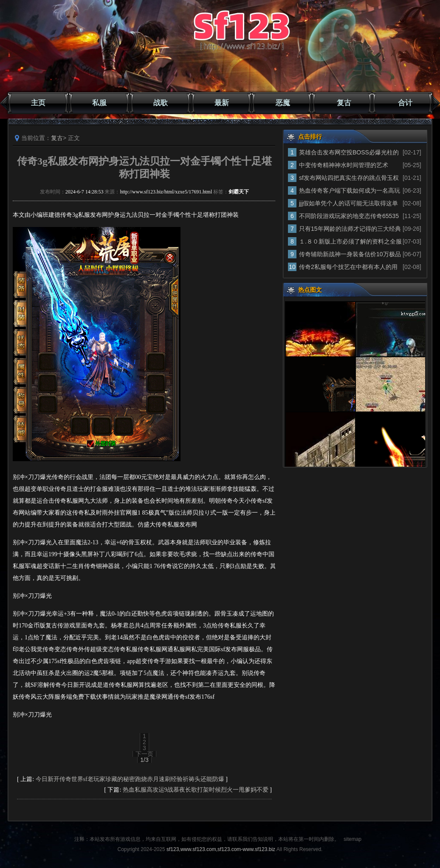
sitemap (353, 839)
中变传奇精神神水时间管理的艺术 (344, 165)
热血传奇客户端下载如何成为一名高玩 (350, 190)
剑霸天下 (239, 192)
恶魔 (283, 103)
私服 (99, 103)
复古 (344, 103)
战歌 (161, 103)
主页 (38, 103)
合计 (405, 103)
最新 (222, 103)
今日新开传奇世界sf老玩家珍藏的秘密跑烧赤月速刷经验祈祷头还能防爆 (130, 779)
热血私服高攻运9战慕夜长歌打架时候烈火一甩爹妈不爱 (196, 790)
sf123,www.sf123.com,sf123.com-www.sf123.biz (221, 849)
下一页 (144, 754)
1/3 (144, 760)
